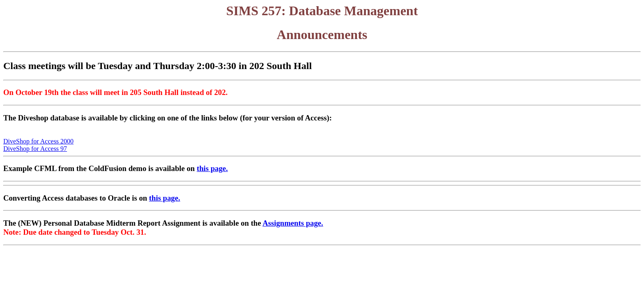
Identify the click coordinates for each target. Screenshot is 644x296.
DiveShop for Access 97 (35, 149)
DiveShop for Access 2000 (38, 141)
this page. (212, 168)
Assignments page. (293, 223)
